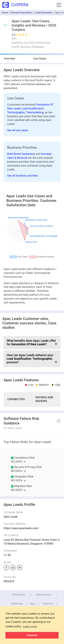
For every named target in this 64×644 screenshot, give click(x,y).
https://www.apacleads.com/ (21, 528)
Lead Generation (44, 13)
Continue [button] (32, 635)
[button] (59, 5)
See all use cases (18, 130)
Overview (9, 59)
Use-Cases (40, 59)
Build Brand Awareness (22, 154)
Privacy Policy (19, 595)
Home (5, 13)
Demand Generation (22, 13)
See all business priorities (23, 176)
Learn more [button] (30, 626)
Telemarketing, (35, 112)
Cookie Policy (17, 604)
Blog (33, 604)
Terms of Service (43, 595)
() (14, 39)
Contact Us (48, 604)
